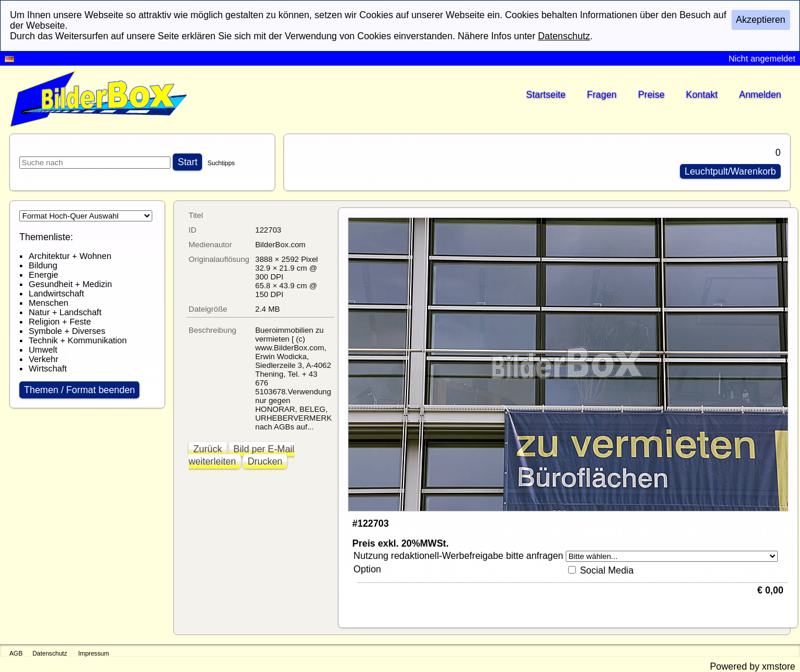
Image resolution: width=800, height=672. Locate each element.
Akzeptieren (761, 20)
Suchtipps (221, 163)
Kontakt (702, 95)
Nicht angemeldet (762, 59)
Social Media (607, 570)
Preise (651, 95)
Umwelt (43, 350)
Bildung (43, 265)
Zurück (208, 449)
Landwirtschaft (57, 294)
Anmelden (760, 95)
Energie (44, 275)
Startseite (546, 95)
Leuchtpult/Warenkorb (730, 171)
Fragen (602, 95)
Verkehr (44, 359)
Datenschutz (49, 653)
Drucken (265, 461)
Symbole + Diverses (67, 331)
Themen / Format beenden (79, 390)
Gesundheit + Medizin (70, 284)
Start (187, 162)
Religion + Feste (60, 322)
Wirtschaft (48, 369)
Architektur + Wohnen (70, 256)
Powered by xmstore (753, 666)
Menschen (49, 303)
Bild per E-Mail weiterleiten (242, 455)
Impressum (94, 653)
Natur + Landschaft (65, 312)
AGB (16, 653)
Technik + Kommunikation (78, 340)
